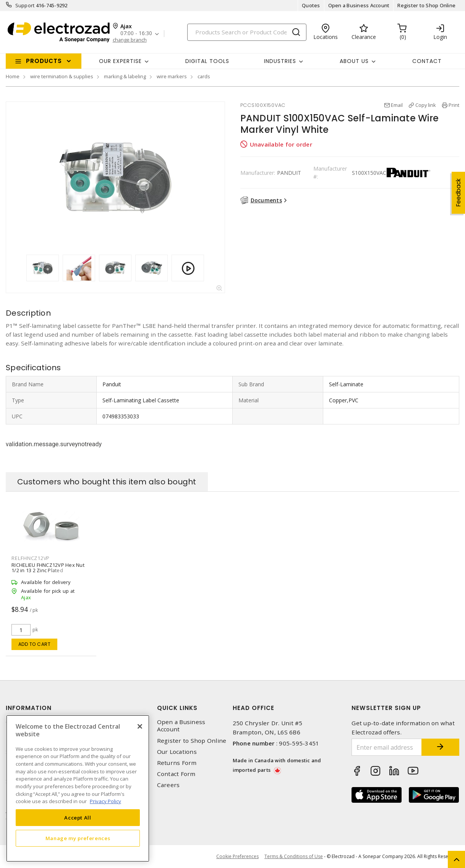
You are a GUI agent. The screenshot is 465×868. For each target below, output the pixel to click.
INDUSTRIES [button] (280, 61)
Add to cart (35, 644)
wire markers (172, 76)
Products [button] (44, 61)
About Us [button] (354, 61)
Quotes (311, 5)
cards (204, 76)
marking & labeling (125, 76)
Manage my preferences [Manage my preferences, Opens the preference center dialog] (78, 838)
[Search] (247, 32)
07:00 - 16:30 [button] (136, 33)
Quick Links (177, 708)
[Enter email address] (386, 747)
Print (454, 105)
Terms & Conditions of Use (294, 856)
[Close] (140, 726)
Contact (427, 61)
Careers (169, 785)
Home (13, 76)
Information (29, 708)
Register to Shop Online (426, 5)
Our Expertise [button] (120, 61)
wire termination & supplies (62, 76)
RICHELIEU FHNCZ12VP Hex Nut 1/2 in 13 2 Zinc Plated (48, 568)
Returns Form (177, 763)
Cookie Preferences (237, 857)
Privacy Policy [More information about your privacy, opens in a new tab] (105, 801)
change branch (130, 40)
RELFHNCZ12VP (31, 558)
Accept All (78, 818)
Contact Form (176, 774)
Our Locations (177, 752)
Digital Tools (207, 61)
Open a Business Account (359, 5)
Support (25, 5)
